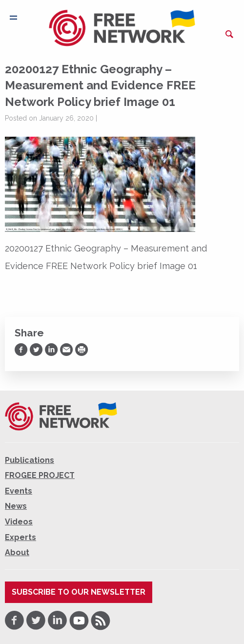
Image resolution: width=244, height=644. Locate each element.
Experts (20, 537)
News (16, 506)
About (17, 552)
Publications (30, 460)
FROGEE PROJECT (40, 475)
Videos (19, 522)
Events (19, 491)
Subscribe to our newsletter (79, 592)
